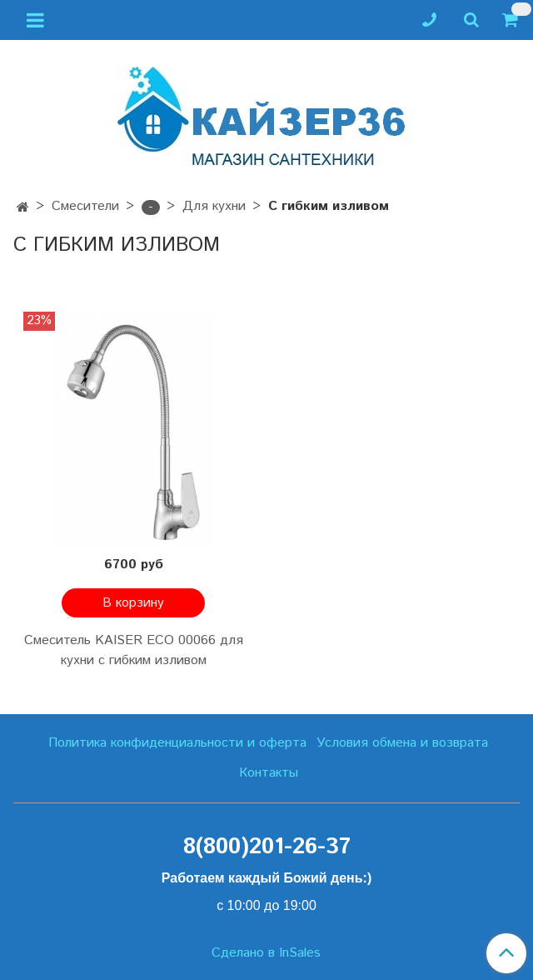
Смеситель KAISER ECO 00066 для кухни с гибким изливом (134, 650)
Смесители (85, 206)
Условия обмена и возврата (402, 743)
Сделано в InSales (266, 953)
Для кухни (214, 206)
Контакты (269, 773)
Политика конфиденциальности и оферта (177, 743)
